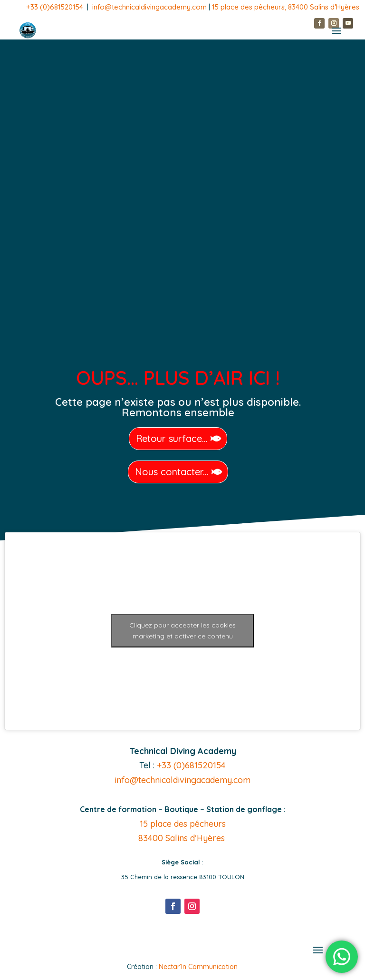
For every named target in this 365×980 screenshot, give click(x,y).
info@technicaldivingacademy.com (150, 7)
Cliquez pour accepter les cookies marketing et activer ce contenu (182, 631)
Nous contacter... (172, 472)
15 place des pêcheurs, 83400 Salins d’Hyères (286, 7)
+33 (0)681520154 (55, 7)
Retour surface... (172, 438)
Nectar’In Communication (198, 967)
